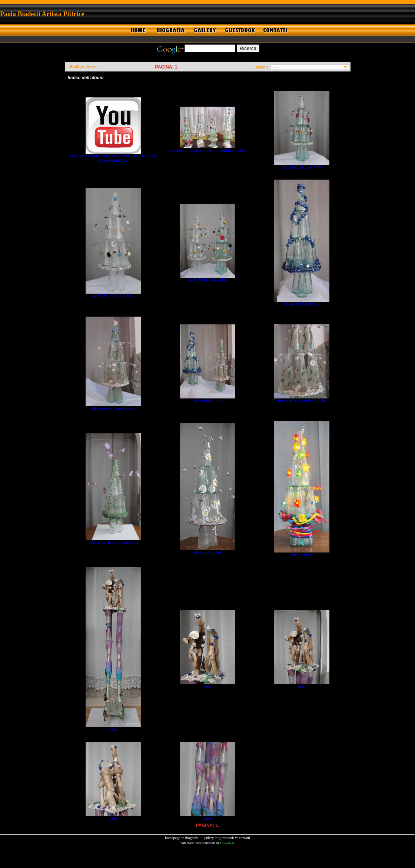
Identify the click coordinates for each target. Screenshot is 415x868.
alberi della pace (207, 401)
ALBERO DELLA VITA (301, 167)
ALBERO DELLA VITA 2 (113, 296)
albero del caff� (207, 552)
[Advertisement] (207, 857)
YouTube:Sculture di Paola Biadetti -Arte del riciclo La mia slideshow (113, 158)
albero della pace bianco (113, 408)
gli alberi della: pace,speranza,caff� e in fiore (207, 151)
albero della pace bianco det (301, 401)
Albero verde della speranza (114, 542)
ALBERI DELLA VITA (207, 280)
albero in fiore (302, 555)
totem (114, 730)
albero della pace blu (302, 304)
